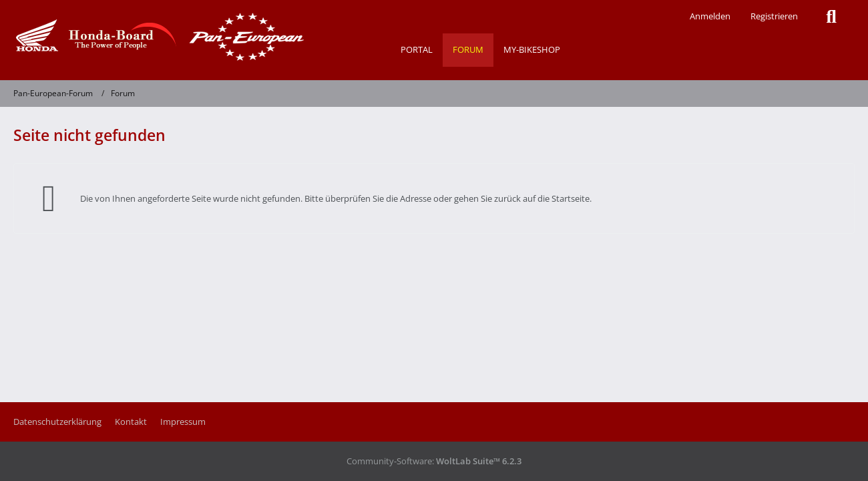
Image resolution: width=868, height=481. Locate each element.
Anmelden (710, 16)
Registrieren (774, 16)
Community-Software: (434, 461)
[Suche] (831, 17)
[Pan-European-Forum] (157, 37)
